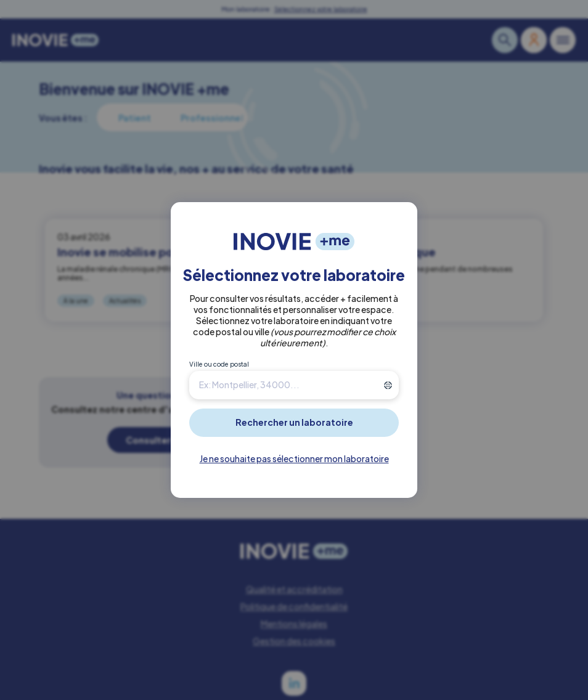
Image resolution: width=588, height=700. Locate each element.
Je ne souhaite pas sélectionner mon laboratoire (294, 458)
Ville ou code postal (219, 364)
